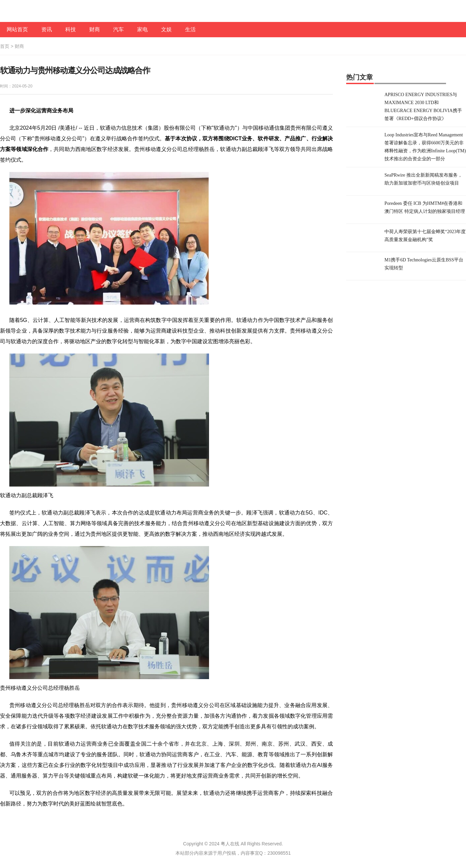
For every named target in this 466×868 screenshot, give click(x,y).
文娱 (166, 29)
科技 (71, 29)
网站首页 (17, 29)
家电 (142, 29)
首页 (5, 46)
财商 (95, 29)
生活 (190, 29)
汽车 (118, 29)
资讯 (47, 29)
